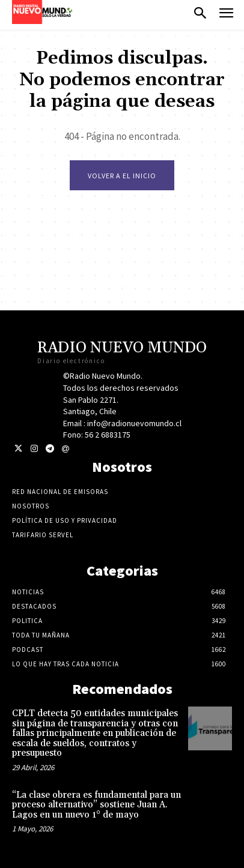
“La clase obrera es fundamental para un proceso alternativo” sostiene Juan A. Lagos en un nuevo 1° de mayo (96, 805)
